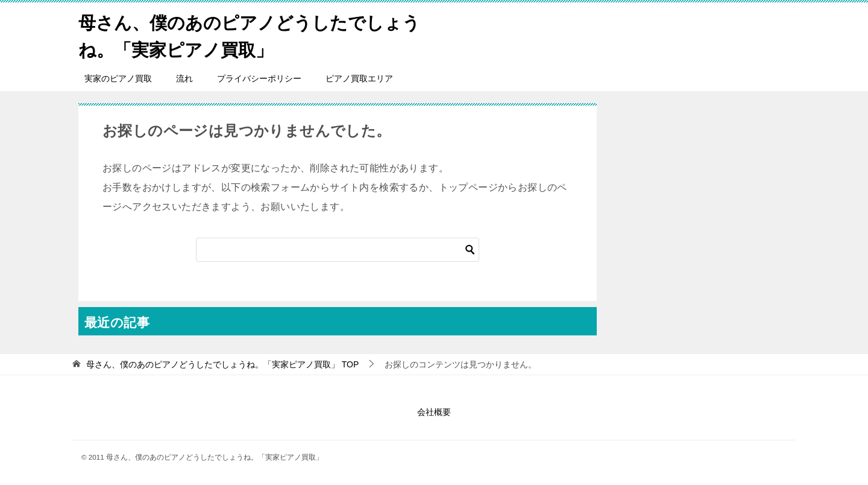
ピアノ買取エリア (359, 78)
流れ (184, 78)
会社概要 (434, 412)
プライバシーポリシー (259, 78)
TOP (222, 364)
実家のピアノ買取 (118, 78)
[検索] (338, 250)
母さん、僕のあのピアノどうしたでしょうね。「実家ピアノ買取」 (246, 34)
